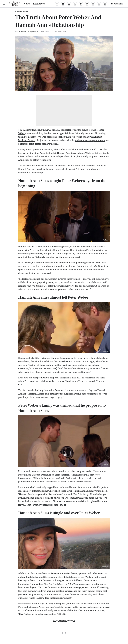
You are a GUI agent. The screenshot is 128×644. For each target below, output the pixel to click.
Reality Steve (34, 137)
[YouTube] (63, 4)
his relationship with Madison (61, 157)
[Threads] (99, 4)
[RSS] (105, 4)
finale (28, 130)
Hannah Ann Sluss (66, 153)
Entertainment (22, 11)
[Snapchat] (93, 4)
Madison (63, 150)
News (27, 4)
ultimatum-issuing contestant (90, 140)
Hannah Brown (61, 250)
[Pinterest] (87, 4)
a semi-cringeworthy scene (68, 254)
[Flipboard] (81, 4)
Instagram (108, 89)
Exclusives (39, 4)
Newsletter (117, 4)
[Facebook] (57, 4)
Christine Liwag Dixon (28, 32)
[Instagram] (69, 4)
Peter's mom (74, 166)
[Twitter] (75, 4)
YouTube (106, 240)
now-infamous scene (37, 491)
